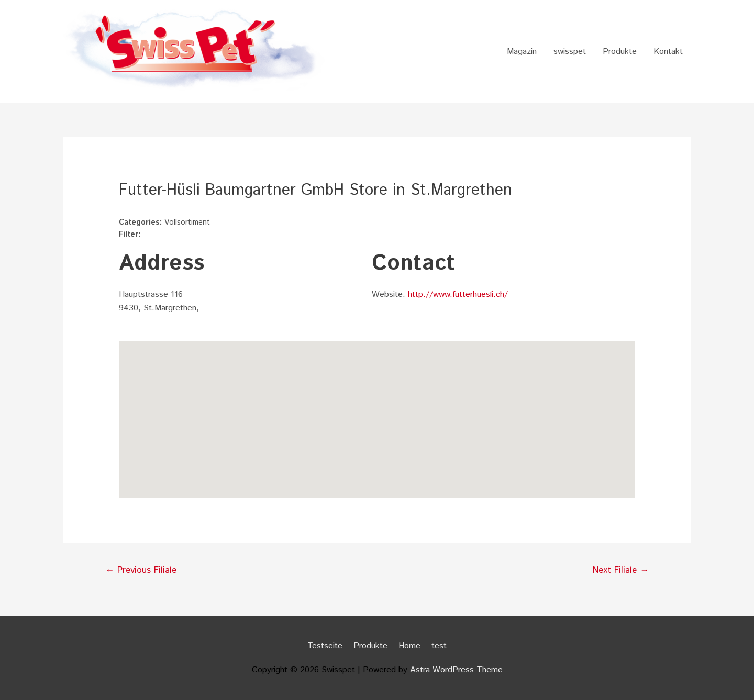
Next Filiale (621, 570)
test (439, 646)
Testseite (325, 646)
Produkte (620, 52)
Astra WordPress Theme (456, 670)
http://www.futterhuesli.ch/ (458, 295)
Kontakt (668, 52)
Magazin (522, 52)
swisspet (570, 52)
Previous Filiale (141, 570)
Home (409, 646)
